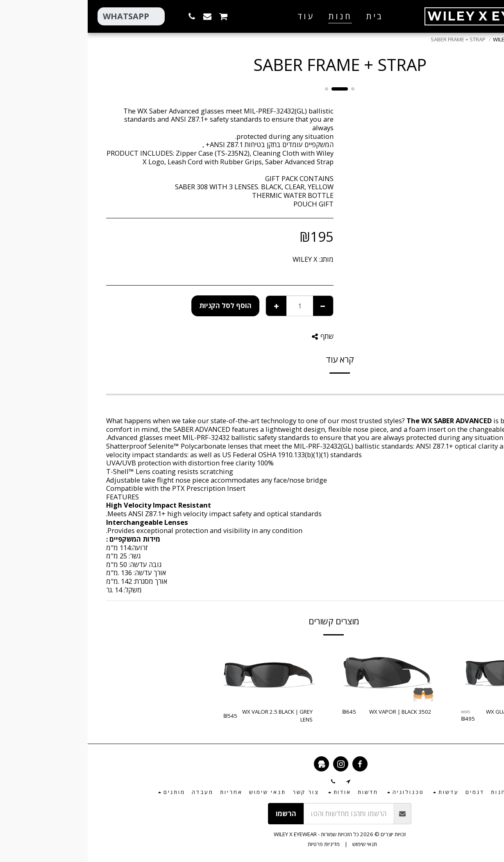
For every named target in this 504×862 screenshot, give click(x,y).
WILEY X (217, 259)
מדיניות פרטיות (236, 844)
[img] (418, 673)
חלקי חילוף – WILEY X (429, 39)
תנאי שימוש (277, 844)
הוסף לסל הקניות (138, 305)
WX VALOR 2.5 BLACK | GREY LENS (190, 716)
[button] (183, 16)
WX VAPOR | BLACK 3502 (313, 712)
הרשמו (198, 813)
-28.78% (452, 654)
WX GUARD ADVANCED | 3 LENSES (430, 716)
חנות (466, 39)
